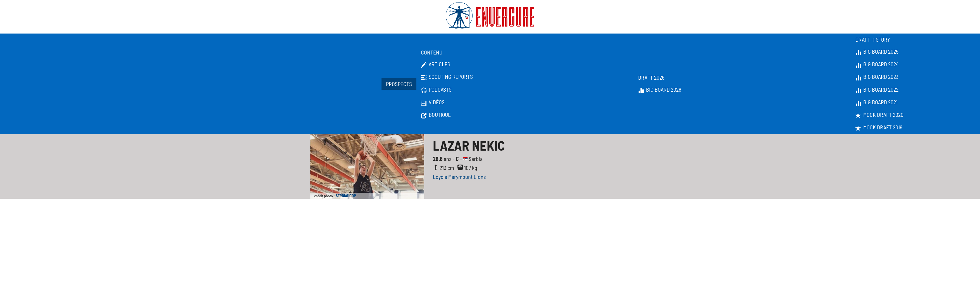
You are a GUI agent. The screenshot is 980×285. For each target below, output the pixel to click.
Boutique (436, 115)
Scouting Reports (447, 77)
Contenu (432, 52)
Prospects (399, 84)
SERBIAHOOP (346, 196)
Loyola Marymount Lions (459, 177)
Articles (436, 64)
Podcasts (436, 90)
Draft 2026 (651, 77)
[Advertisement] (490, 241)
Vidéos (433, 102)
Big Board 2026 (660, 90)
